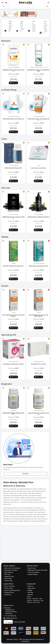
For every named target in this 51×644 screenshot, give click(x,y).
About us (30, 586)
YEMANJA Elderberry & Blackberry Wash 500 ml (38, 217)
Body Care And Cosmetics (12, 568)
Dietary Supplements (14, 362)
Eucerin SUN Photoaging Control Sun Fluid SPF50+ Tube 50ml (38, 316)
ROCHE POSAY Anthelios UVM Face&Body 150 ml (38, 119)
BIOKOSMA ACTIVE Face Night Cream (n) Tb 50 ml (13, 70)
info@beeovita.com (11, 618)
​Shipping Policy (9, 592)
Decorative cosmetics (11, 570)
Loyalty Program (33, 574)
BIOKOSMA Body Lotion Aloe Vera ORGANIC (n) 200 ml (38, 70)
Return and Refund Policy (12, 590)
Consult (25, 474)
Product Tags (8, 581)
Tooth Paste (8, 579)
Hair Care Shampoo (14, 166)
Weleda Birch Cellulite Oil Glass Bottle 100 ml (13, 266)
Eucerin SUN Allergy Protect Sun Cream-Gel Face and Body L (13, 316)
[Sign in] (3, 3)
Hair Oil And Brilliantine (39, 264)
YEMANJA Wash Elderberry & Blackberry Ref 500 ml (13, 218)
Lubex (39, 166)
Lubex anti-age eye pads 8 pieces (38, 168)
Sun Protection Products (14, 116)
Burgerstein (14, 411)
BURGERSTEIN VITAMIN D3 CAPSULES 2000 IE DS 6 (13, 414)
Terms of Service (10, 586)
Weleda (14, 264)
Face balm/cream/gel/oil (14, 67)
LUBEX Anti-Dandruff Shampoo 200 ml (13, 168)
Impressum (8, 595)
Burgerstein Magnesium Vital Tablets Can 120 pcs (38, 414)
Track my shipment (34, 572)
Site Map (30, 592)
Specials (30, 595)
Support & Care (9, 577)
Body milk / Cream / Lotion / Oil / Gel (39, 67)
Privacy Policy (9, 588)
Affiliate (30, 590)
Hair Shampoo (9, 572)
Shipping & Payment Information (38, 570)
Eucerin (14, 313)
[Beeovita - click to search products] (47, 6)
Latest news (31, 588)
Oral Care (7, 574)
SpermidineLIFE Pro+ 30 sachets (38, 364)
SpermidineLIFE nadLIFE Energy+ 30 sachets (13, 364)
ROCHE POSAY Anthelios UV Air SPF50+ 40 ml (13, 119)
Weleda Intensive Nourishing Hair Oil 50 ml (38, 266)
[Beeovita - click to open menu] (48, 3)
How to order (32, 568)
